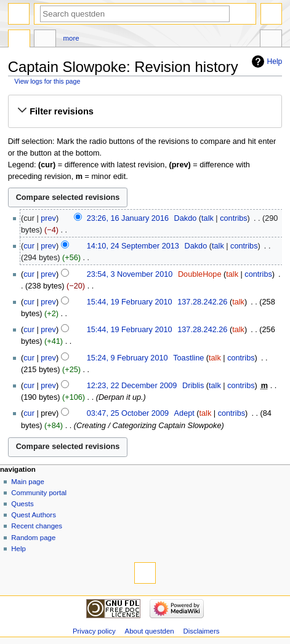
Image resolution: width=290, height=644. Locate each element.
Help (275, 62)
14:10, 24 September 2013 (133, 246)
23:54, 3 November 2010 (130, 274)
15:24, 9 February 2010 (127, 358)
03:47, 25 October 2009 (128, 413)
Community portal (39, 493)
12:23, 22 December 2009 (132, 386)
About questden (150, 631)
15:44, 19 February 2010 (130, 302)
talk (207, 218)
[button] (145, 111)
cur (29, 246)
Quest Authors (34, 515)
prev (48, 218)
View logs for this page (47, 81)
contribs (233, 218)
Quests (22, 504)
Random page (33, 538)
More (71, 38)
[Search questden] (135, 14)
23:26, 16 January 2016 (128, 218)
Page (19, 40)
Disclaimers (201, 631)
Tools (271, 40)
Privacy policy (94, 631)
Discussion (45, 40)
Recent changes (37, 526)
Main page (28, 482)
